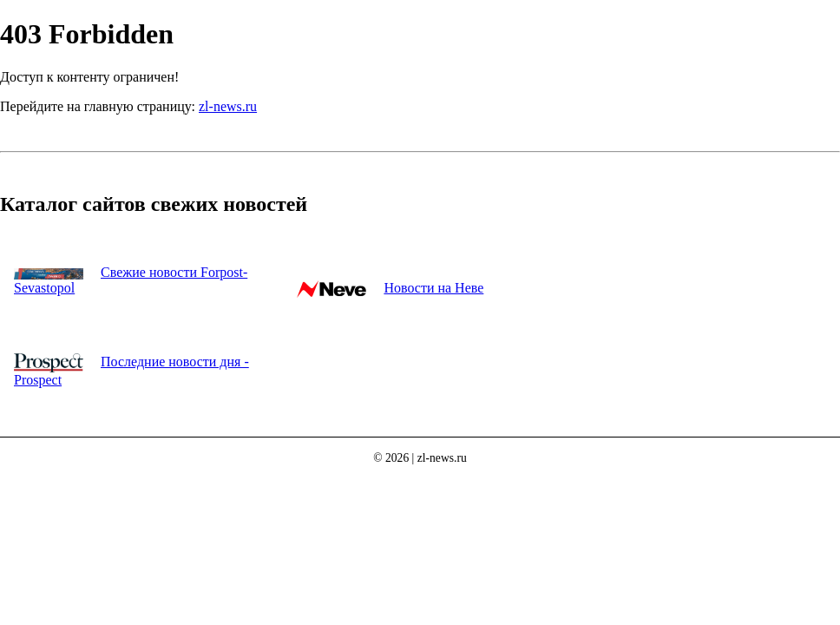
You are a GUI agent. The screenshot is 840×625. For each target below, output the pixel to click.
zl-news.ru (228, 106)
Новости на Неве (433, 288)
